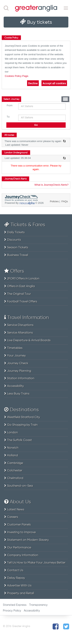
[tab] (11, 99)
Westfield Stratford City (24, 417)
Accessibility (15, 386)
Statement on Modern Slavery (28, 540)
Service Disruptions (20, 325)
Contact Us (15, 570)
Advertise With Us (19, 586)
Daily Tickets (16, 232)
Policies (54, 201)
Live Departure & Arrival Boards (29, 340)
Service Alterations (20, 333)
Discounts (14, 240)
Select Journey (11, 99)
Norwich (13, 448)
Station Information (21, 378)
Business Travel (18, 255)
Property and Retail (21, 593)
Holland (12, 456)
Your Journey (16, 356)
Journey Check (18, 363)
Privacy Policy (12, 611)
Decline (33, 83)
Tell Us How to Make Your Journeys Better (36, 563)
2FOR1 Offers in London (23, 279)
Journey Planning (19, 371)
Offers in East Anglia (21, 286)
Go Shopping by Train (22, 425)
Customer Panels (19, 525)
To (8, 117)
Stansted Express (15, 605)
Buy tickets (40, 22)
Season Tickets (18, 248)
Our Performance (19, 548)
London (12, 433)
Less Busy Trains (18, 394)
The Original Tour (19, 294)
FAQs (65, 201)
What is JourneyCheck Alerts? (51, 185)
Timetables (15, 348)
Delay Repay (16, 578)
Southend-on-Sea (20, 486)
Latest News (16, 510)
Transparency (38, 605)
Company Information (23, 555)
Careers (13, 517)
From (10, 106)
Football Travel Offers (22, 302)
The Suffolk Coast (19, 440)
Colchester (15, 471)
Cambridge (15, 463)
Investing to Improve (21, 532)
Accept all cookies (54, 83)
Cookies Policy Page (17, 76)
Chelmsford (15, 478)
